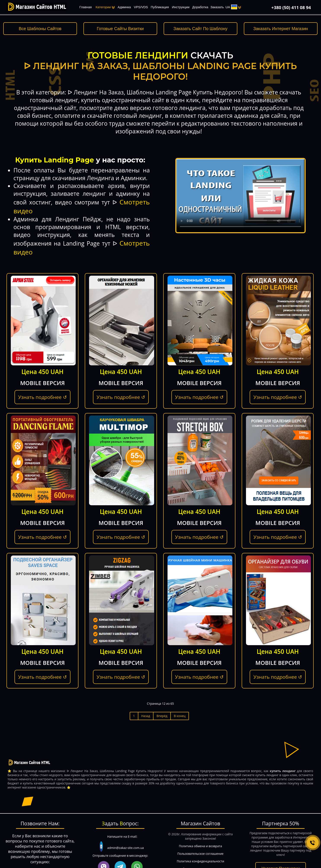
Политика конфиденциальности (200, 861)
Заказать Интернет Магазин (281, 29)
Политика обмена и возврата (200, 846)
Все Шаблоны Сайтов (40, 29)
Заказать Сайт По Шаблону (200, 29)
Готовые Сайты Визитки (120, 29)
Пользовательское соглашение (200, 854)
